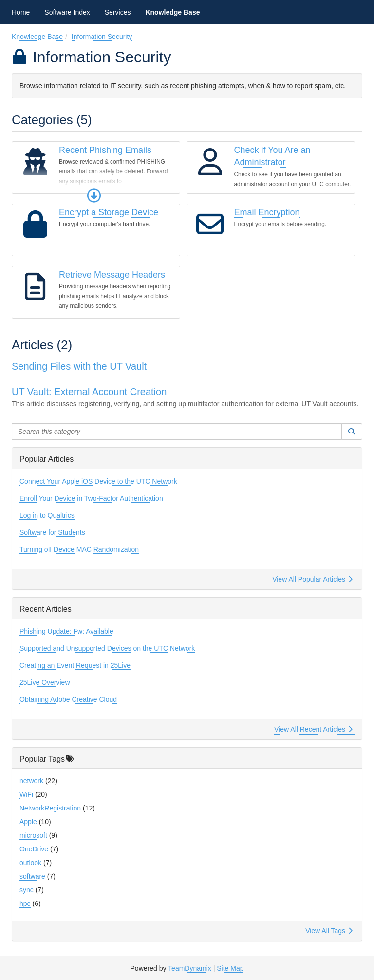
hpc (25, 904)
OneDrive (34, 849)
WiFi (26, 794)
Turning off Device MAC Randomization (79, 549)
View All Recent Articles (313, 729)
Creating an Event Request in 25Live (75, 665)
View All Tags (329, 931)
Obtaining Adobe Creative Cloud (68, 699)
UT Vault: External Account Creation (89, 392)
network (31, 781)
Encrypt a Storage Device (109, 212)
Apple (28, 822)
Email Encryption (267, 212)
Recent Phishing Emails (105, 150)
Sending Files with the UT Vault (79, 366)
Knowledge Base (172, 12)
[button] (94, 196)
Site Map (230, 968)
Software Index (67, 12)
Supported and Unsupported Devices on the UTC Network (107, 648)
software (32, 876)
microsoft (33, 835)
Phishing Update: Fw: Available (66, 631)
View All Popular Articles (312, 579)
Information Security (102, 37)
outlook (30, 863)
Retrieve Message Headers (112, 275)
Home (21, 12)
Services (118, 12)
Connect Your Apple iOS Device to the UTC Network (98, 481)
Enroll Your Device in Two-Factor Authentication (91, 498)
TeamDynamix (190, 968)
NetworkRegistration (50, 808)
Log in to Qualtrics (47, 515)
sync (27, 890)
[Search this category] (177, 432)
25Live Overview (45, 682)
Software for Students (52, 532)
